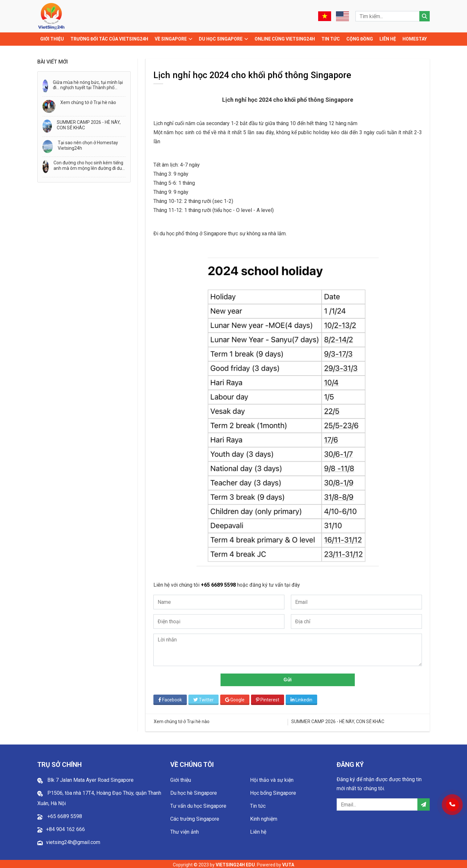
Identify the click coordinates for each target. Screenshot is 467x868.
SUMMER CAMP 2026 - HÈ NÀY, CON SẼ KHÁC (89, 125)
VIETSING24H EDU (235, 863)
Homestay (415, 39)
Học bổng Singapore (273, 791)
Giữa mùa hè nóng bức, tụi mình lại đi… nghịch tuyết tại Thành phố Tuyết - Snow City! (88, 85)
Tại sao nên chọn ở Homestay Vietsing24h (88, 145)
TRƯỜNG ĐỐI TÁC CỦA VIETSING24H (109, 39)
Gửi (288, 678)
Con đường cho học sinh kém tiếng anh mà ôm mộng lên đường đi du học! (88, 166)
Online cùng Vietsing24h (285, 39)
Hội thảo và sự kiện (272, 778)
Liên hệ (388, 39)
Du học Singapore (221, 39)
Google (236, 698)
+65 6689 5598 (221, 583)
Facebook (172, 698)
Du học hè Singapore (194, 791)
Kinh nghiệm (264, 817)
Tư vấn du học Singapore (198, 804)
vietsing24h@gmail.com (73, 841)
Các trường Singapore (195, 817)
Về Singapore (171, 39)
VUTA (288, 863)
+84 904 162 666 (66, 828)
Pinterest (269, 698)
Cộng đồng (360, 39)
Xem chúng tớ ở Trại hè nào (88, 102)
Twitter (205, 698)
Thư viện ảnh (185, 830)
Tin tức (331, 39)
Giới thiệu (52, 39)
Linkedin (303, 698)
